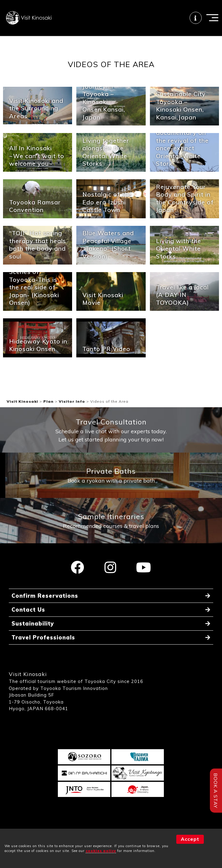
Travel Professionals (43, 637)
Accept (190, 839)
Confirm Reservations (45, 596)
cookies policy (101, 851)
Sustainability (33, 624)
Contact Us (28, 610)
